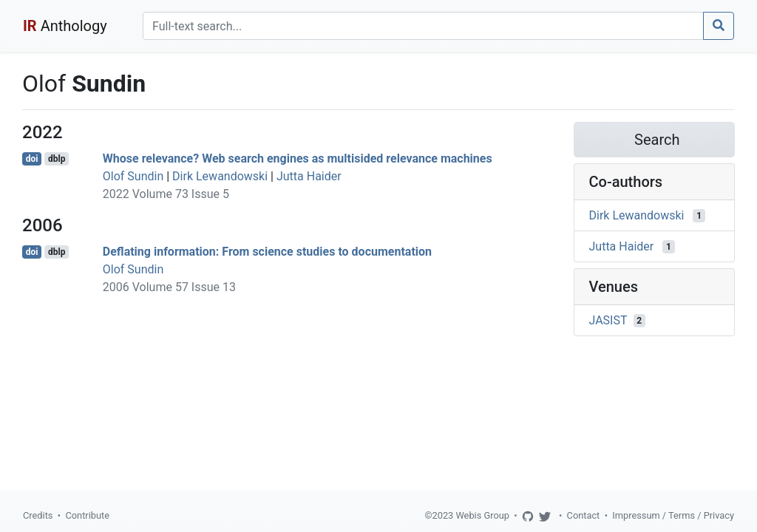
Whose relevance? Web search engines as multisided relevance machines (298, 158)
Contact (584, 515)
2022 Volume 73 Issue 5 (166, 194)
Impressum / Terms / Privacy (673, 515)
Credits (38, 515)
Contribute (87, 515)
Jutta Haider (309, 176)
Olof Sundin (133, 176)
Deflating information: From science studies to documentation (267, 252)
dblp (57, 159)
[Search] (423, 26)
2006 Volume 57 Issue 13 (169, 287)
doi (32, 159)
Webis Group (482, 515)
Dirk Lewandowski (220, 176)
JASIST (608, 320)
